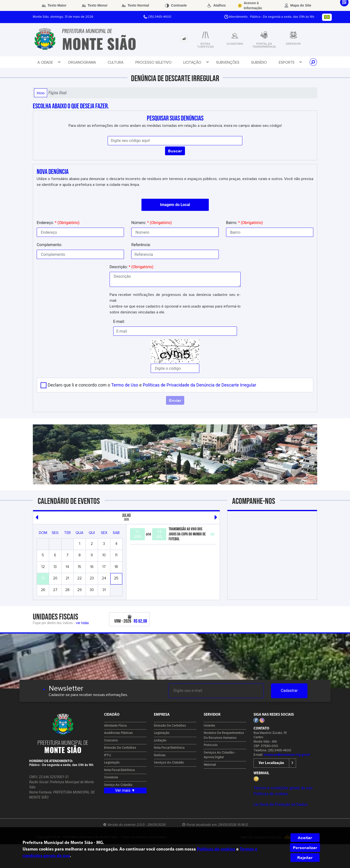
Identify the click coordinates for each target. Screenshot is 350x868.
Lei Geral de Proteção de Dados (281, 804)
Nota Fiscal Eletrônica (119, 770)
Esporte (290, 62)
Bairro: (245, 223)
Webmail (210, 765)
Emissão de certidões (120, 748)
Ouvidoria (111, 778)
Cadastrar (289, 691)
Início (41, 93)
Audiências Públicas (118, 733)
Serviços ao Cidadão (169, 763)
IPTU (107, 755)
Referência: (141, 245)
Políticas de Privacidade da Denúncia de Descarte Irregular (199, 385)
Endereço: (58, 223)
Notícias (160, 755)
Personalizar (305, 848)
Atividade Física (115, 726)
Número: (152, 223)
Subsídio (259, 63)
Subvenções (228, 63)
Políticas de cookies (271, 794)
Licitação (196, 62)
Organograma (82, 63)
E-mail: (119, 322)
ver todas (82, 623)
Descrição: (132, 267)
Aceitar (305, 838)
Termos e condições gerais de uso (283, 788)
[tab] (184, 39)
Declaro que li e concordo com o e (152, 385)
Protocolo (211, 745)
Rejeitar (305, 858)
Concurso (111, 741)
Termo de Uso (125, 385)
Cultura (116, 63)
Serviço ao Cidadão (118, 785)
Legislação (112, 763)
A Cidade (49, 62)
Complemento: (49, 245)
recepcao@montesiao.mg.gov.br (287, 755)
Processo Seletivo (153, 63)
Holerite (209, 726)
